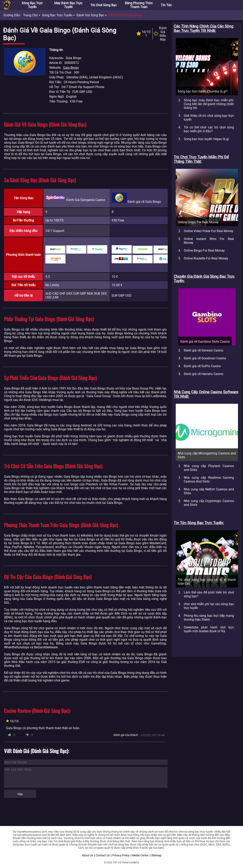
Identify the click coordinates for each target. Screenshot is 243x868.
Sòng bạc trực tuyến (32, 5)
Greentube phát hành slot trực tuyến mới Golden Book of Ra (209, 629)
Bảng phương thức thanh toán (139, 5)
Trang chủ (30, 15)
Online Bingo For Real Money (204, 251)
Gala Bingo (71, 68)
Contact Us (103, 855)
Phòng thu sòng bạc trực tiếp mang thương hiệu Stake (209, 618)
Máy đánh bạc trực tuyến (68, 5)
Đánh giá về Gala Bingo (126, 15)
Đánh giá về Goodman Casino (205, 358)
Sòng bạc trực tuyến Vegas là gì (206, 139)
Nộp (20, 794)
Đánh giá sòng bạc (90, 15)
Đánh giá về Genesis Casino (204, 350)
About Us (87, 855)
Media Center (140, 855)
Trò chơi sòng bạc (104, 5)
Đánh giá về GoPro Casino (202, 366)
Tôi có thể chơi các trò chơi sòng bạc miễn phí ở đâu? (209, 129)
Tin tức (166, 5)
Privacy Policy (121, 855)
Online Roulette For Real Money (206, 258)
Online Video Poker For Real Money (209, 231)
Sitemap (156, 855)
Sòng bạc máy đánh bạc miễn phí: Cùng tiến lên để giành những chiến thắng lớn (209, 104)
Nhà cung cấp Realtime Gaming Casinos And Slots (209, 480)
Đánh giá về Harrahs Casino (204, 374)
